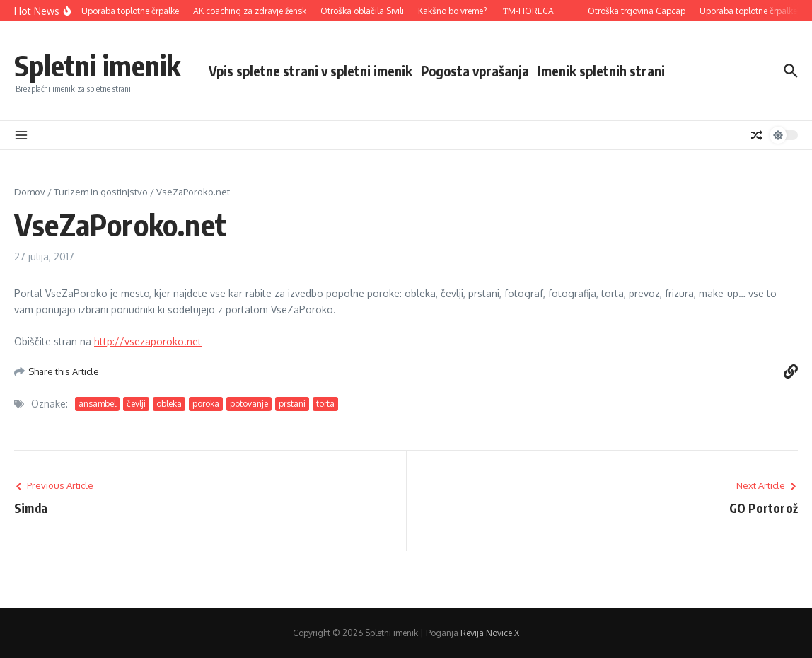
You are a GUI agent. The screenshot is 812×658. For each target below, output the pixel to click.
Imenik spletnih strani (601, 71)
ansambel (97, 404)
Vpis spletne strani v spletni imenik (311, 71)
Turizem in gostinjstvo (101, 192)
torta (325, 404)
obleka (169, 404)
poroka (206, 404)
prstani (292, 404)
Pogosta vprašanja (475, 71)
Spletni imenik (97, 65)
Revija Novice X (490, 633)
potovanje (249, 404)
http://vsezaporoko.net (148, 341)
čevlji (136, 404)
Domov (30, 192)
